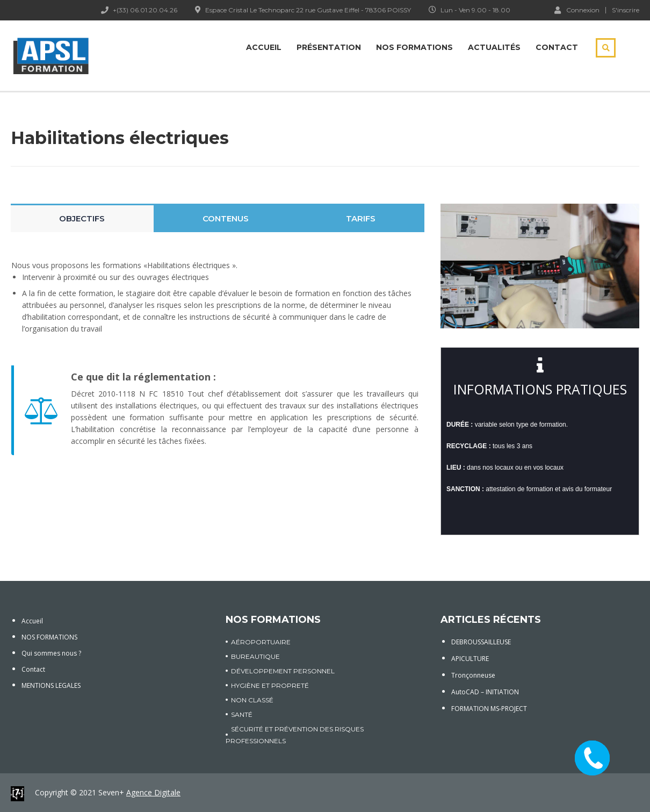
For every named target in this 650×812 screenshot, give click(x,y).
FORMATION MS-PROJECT (489, 709)
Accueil (264, 47)
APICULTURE (470, 659)
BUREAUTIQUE (255, 656)
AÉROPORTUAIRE (261, 642)
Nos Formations (414, 47)
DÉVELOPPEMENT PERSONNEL (283, 671)
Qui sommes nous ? (51, 653)
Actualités (494, 47)
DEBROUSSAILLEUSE (481, 642)
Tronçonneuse (473, 675)
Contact (557, 47)
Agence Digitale (153, 792)
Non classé (252, 700)
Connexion (577, 10)
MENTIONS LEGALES (51, 685)
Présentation (329, 47)
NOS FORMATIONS (49, 637)
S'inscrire (626, 10)
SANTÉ (242, 714)
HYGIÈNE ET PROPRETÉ (270, 685)
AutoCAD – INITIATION (485, 692)
